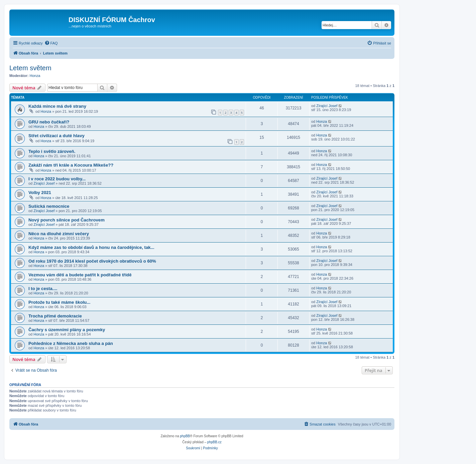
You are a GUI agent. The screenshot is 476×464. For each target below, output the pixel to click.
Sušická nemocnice (49, 206)
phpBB (185, 436)
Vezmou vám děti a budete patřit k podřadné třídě (80, 275)
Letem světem (30, 68)
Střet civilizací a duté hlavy (56, 136)
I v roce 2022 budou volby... (57, 179)
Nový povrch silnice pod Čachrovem (67, 220)
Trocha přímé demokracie (55, 316)
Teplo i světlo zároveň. (52, 151)
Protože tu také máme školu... (59, 302)
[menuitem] (51, 43)
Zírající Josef (327, 106)
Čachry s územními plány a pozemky (67, 330)
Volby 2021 (40, 193)
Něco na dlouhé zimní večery (59, 234)
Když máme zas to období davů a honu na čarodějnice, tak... (91, 247)
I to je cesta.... (43, 289)
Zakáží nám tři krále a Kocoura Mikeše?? (71, 165)
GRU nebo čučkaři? (49, 122)
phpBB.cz (214, 442)
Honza (35, 76)
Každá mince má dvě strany (57, 106)
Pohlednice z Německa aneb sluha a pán (71, 343)
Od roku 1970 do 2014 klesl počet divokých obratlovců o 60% (92, 261)
